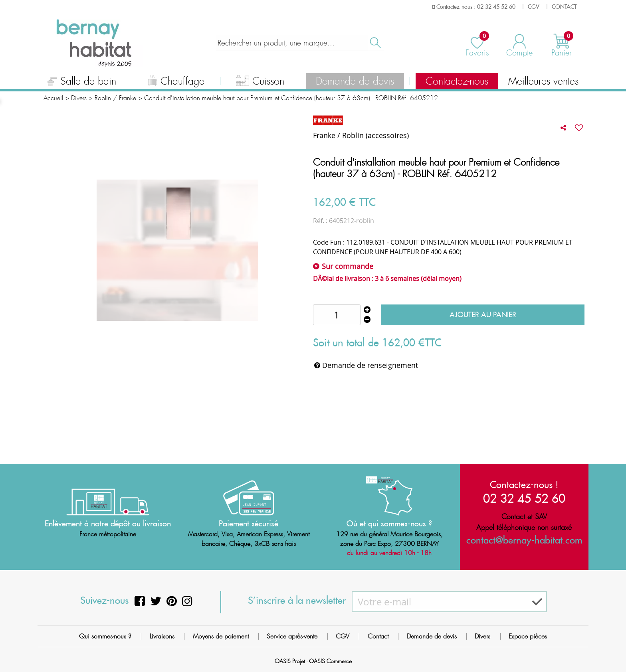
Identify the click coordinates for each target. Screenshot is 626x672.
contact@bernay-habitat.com (524, 540)
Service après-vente (292, 636)
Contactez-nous (457, 81)
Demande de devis (355, 81)
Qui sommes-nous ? (105, 636)
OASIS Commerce (330, 661)
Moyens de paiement (221, 636)
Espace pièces (528, 636)
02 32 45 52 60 (524, 498)
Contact (378, 636)
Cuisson (260, 82)
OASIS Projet (290, 661)
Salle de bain (82, 82)
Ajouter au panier (483, 315)
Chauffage (176, 82)
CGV (343, 636)
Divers (482, 636)
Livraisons (162, 636)
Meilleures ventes (543, 81)
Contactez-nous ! (524, 484)
